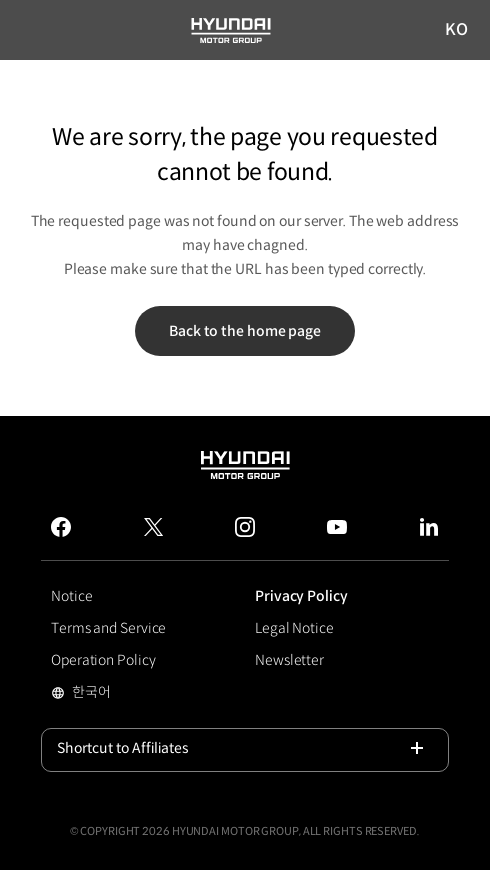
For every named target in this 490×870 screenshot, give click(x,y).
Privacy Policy (301, 596)
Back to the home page (245, 331)
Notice (71, 596)
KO (457, 30)
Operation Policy (103, 660)
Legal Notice (294, 628)
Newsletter (289, 660)
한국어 (122, 694)
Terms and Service (108, 628)
